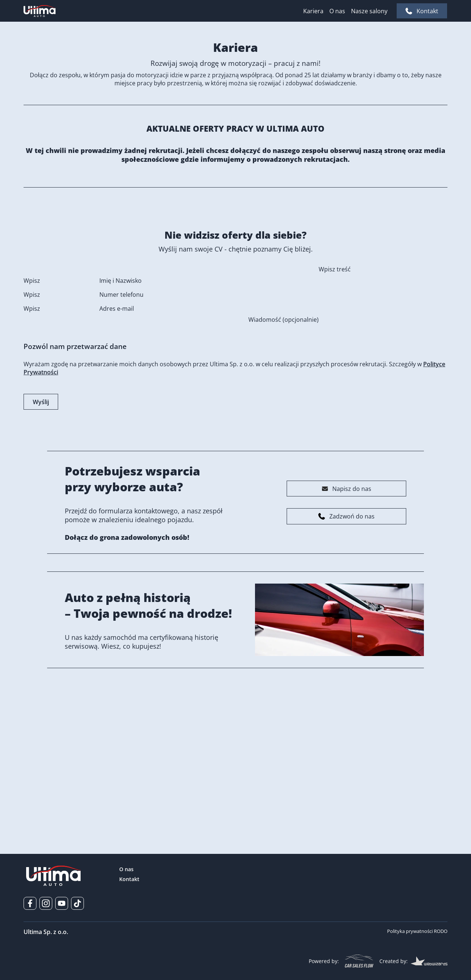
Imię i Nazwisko (121, 402)
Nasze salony (369, 11)
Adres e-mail (117, 430)
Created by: (413, 961)
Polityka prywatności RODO (417, 931)
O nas (337, 11)
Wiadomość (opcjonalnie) (284, 441)
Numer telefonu (121, 416)
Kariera (313, 11)
